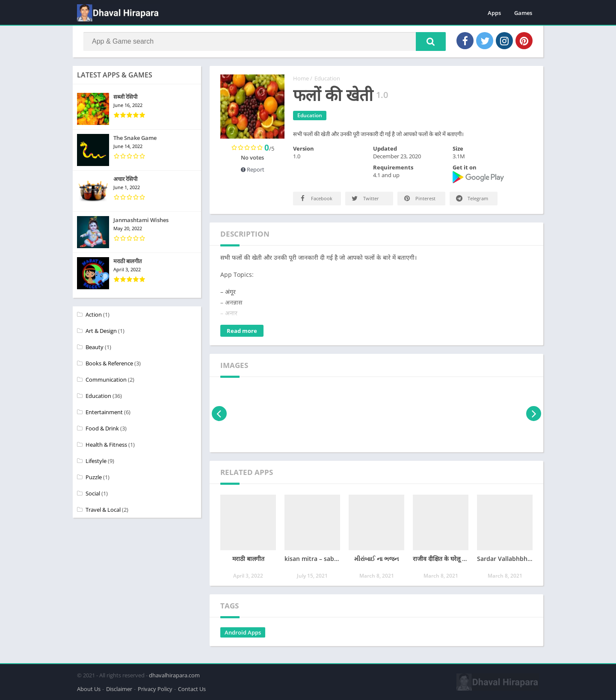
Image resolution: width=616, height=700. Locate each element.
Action (94, 314)
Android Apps (243, 632)
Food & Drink (102, 428)
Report (253, 169)
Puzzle (94, 477)
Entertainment (104, 412)
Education (327, 78)
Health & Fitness (106, 445)
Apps (494, 13)
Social (93, 493)
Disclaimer (119, 689)
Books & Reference (109, 363)
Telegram (471, 198)
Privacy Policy (155, 689)
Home (301, 78)
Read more (242, 331)
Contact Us (192, 689)
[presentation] (219, 414)
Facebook (315, 198)
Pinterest (419, 198)
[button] (431, 42)
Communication (106, 380)
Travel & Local (103, 510)
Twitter (365, 198)
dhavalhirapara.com (174, 675)
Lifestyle (96, 461)
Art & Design (101, 331)
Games (523, 13)
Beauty (95, 347)
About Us (89, 689)
